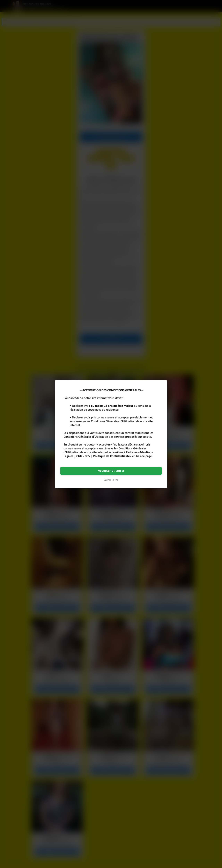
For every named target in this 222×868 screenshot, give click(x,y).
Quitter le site (111, 480)
